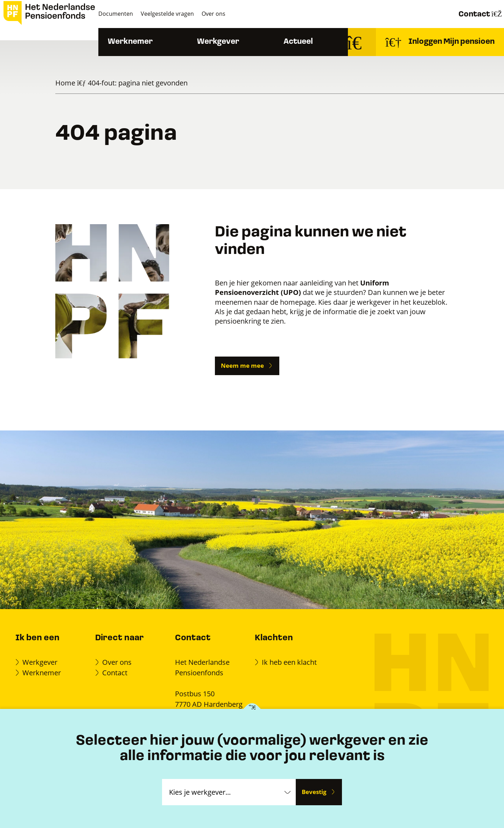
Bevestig (314, 792)
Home (65, 83)
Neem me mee (242, 365)
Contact (467, 14)
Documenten (132, 14)
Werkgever (234, 42)
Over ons (239, 14)
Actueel (314, 42)
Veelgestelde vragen (188, 14)
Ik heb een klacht (289, 662)
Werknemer (146, 42)
